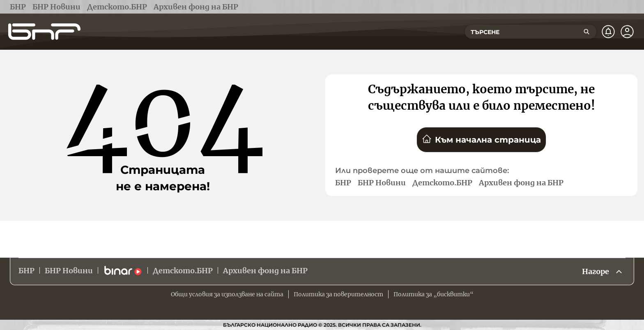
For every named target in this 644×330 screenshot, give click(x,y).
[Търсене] (586, 32)
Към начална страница (481, 139)
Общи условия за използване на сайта (227, 294)
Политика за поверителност (338, 294)
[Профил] (627, 32)
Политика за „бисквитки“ (434, 294)
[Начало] (44, 32)
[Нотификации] (608, 32)
